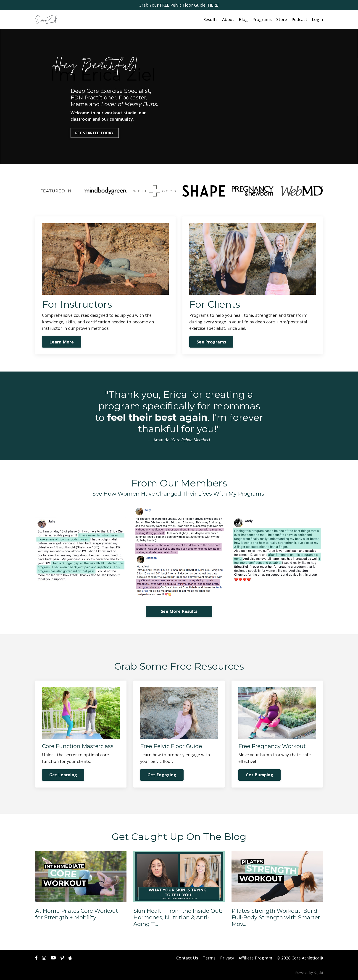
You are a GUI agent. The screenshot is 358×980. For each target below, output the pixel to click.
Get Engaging (162, 775)
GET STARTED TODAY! (95, 133)
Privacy (227, 958)
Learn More (62, 342)
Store (282, 19)
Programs (262, 19)
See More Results (179, 611)
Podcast (299, 19)
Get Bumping (259, 775)
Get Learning (63, 775)
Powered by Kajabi (309, 973)
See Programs (211, 342)
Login (317, 19)
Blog (243, 19)
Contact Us (187, 958)
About (228, 19)
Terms (209, 958)
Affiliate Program (255, 958)
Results (210, 19)
